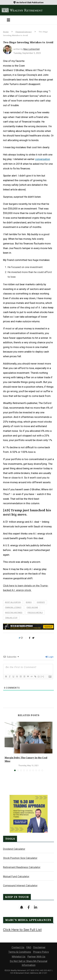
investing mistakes (14, 613)
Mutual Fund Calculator (16, 876)
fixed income (32, 607)
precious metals (35, 613)
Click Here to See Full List (22, 930)
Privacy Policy (41, 952)
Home (6, 32)
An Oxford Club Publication (30, 2)
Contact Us (18, 947)
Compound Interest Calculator (20, 885)
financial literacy (13, 607)
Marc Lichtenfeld (31, 49)
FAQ (29, 947)
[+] (42, 676)
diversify (41, 602)
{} (39, 676)
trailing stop (11, 618)
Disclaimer (39, 947)
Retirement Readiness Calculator (22, 867)
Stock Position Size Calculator (20, 858)
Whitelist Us (19, 957)
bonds (29, 602)
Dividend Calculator (14, 849)
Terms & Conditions (20, 952)
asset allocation (13, 602)
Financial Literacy (24, 32)
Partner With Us (36, 957)
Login (49, 657)
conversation (43, 159)
